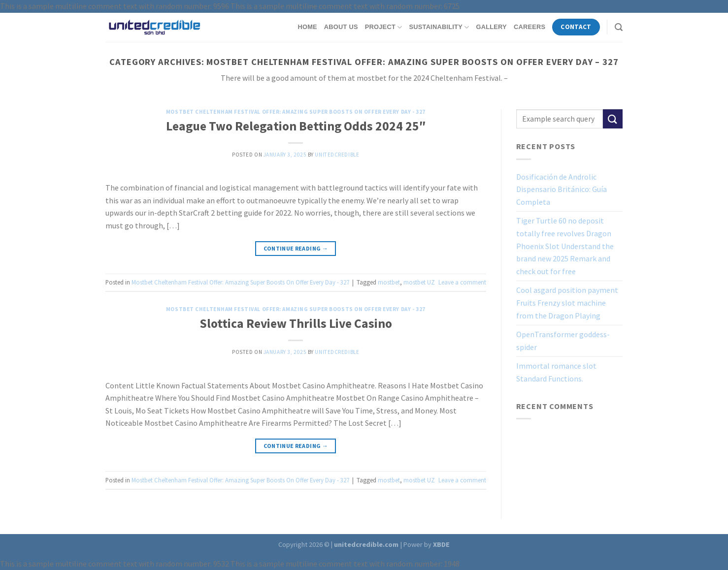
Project (384, 27)
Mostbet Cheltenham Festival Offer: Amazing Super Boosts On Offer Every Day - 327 (296, 112)
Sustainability (439, 27)
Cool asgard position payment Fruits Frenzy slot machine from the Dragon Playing (567, 302)
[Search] (619, 27)
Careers (529, 27)
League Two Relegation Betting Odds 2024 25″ (296, 126)
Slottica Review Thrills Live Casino (296, 323)
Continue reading (296, 248)
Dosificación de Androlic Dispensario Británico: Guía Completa (562, 189)
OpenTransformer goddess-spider (563, 341)
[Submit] (613, 119)
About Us (341, 27)
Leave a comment (462, 282)
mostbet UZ (419, 282)
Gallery (491, 27)
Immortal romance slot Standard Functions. (556, 372)
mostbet (389, 282)
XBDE (441, 544)
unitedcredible (337, 155)
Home (307, 27)
